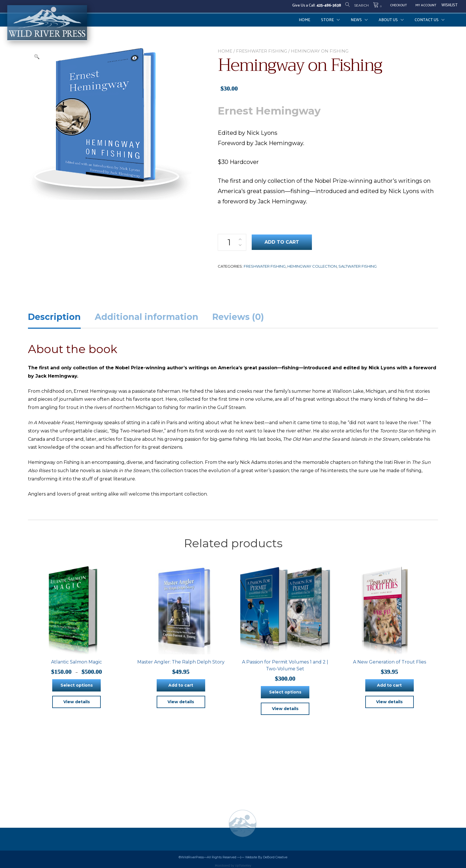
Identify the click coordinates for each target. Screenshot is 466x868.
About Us (388, 20)
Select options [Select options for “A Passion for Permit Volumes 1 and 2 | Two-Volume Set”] (285, 692)
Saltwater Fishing (358, 266)
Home (304, 20)
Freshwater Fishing (262, 51)
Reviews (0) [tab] (238, 317)
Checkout (399, 5)
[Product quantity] (232, 242)
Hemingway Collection (312, 266)
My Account (426, 5)
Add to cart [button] (181, 685)
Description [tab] (54, 317)
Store (327, 20)
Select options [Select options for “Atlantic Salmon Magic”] (77, 685)
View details (77, 702)
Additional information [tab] (147, 317)
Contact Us (427, 20)
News (356, 20)
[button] (37, 57)
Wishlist (449, 5)
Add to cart (282, 242)
